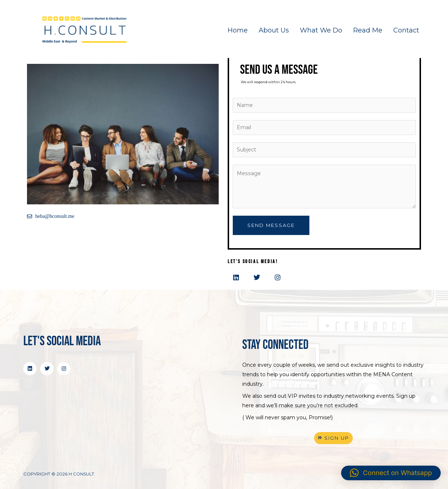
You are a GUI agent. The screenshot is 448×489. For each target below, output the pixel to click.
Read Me (368, 30)
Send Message (271, 225)
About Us (274, 30)
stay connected (275, 345)
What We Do (321, 30)
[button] (391, 473)
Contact (406, 30)
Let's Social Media (62, 341)
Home (238, 30)
